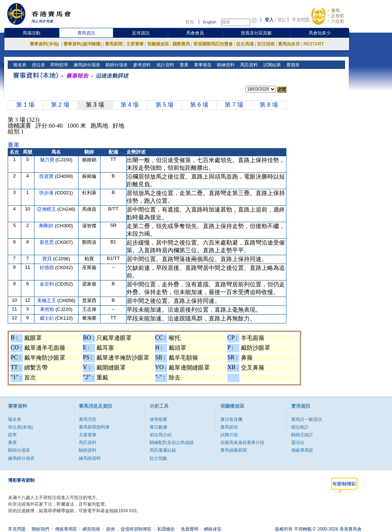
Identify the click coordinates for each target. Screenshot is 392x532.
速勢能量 (158, 419)
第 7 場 (234, 105)
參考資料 (141, 65)
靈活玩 (298, 443)
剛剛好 (47, 226)
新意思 (47, 242)
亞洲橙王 (47, 209)
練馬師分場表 (86, 65)
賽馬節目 (229, 427)
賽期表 (292, 65)
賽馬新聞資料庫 (94, 427)
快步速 (47, 193)
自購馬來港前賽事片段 (242, 443)
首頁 (190, 22)
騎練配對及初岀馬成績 (172, 443)
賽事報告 (202, 65)
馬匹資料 (248, 65)
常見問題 (301, 20)
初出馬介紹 (161, 435)
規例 (110, 529)
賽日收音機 (231, 419)
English (209, 22)
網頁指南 (91, 529)
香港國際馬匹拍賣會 (213, 44)
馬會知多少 (320, 33)
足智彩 (338, 16)
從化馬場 (245, 44)
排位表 (38, 65)
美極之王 (47, 300)
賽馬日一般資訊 (307, 419)
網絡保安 (213, 529)
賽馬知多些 (289, 44)
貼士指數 (158, 458)
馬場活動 (32, 33)
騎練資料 (225, 65)
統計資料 (164, 65)
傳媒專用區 (302, 450)
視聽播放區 (158, 44)
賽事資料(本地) (45, 44)
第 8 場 (269, 105)
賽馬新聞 (114, 44)
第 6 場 (199, 105)
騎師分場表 (116, 65)
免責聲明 (190, 529)
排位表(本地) (21, 427)
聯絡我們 (40, 529)
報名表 (19, 65)
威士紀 (47, 318)
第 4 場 (130, 105)
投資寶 (47, 176)
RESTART (314, 44)
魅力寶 (48, 160)
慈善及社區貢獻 (256, 33)
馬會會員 (195, 33)
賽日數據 (158, 427)
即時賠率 (59, 65)
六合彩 (338, 21)
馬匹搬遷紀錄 (163, 450)
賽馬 (336, 11)
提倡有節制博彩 (136, 529)
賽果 (183, 65)
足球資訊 (141, 33)
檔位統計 (300, 427)
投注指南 (266, 44)
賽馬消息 (88, 419)
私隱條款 (166, 529)
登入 (269, 20)
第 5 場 (165, 105)
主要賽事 (135, 44)
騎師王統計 (302, 435)
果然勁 (48, 309)
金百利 (47, 284)
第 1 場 (25, 105)
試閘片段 (229, 435)
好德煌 (47, 267)
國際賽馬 (181, 44)
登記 (282, 20)
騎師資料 (88, 450)
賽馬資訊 (86, 33)
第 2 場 (60, 105)
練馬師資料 (90, 458)
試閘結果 (271, 65)
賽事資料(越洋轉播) (83, 44)
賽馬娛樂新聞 (234, 450)
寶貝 (48, 259)
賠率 (12, 435)
